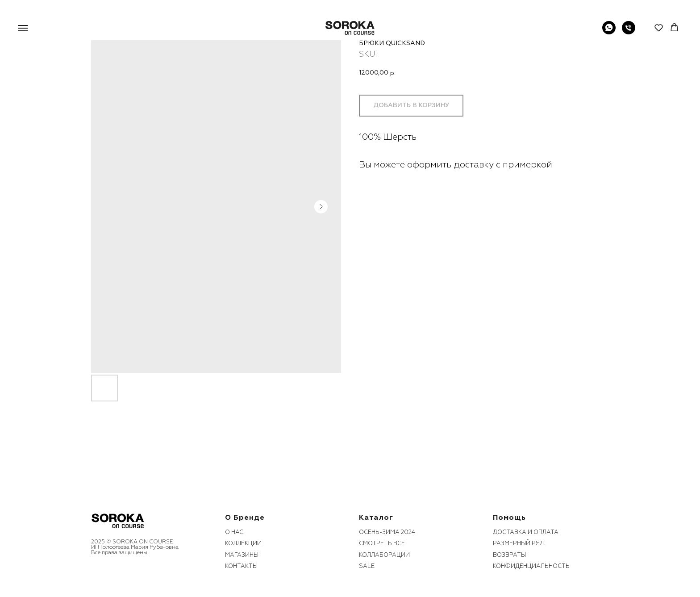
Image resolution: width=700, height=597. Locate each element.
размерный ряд (519, 543)
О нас (234, 532)
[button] (659, 27)
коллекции (243, 543)
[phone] (629, 32)
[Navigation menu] (23, 28)
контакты (241, 566)
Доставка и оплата (526, 532)
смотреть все (382, 543)
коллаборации (384, 555)
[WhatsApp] (609, 32)
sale (367, 566)
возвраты (509, 555)
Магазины (242, 555)
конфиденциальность (531, 566)
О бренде (245, 518)
